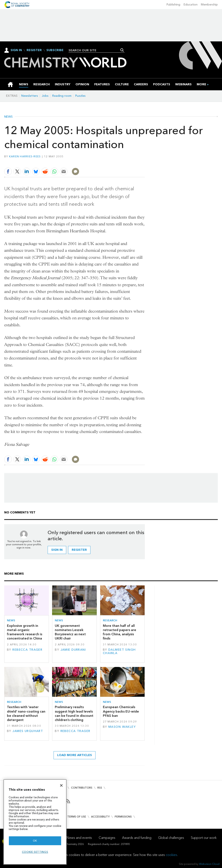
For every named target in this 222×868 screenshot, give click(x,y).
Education (191, 5)
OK (35, 841)
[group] (201, 84)
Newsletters (30, 96)
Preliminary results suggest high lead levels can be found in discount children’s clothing (74, 713)
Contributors (82, 788)
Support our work (204, 838)
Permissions (123, 817)
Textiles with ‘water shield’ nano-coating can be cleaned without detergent (26, 713)
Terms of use (77, 817)
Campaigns (107, 838)
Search (122, 50)
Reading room (62, 96)
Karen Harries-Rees (25, 156)
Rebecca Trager (27, 650)
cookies (171, 855)
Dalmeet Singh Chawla (119, 651)
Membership (209, 5)
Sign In (16, 50)
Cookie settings (35, 852)
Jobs (45, 96)
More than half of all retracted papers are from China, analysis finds (120, 632)
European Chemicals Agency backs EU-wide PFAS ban (121, 711)
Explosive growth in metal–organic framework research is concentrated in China (25, 632)
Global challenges (171, 838)
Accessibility (100, 817)
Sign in (57, 550)
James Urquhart (28, 731)
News (8, 117)
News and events (79, 838)
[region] (35, 822)
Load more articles (75, 755)
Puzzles (80, 96)
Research (110, 620)
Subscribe (55, 50)
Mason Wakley (122, 727)
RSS (100, 788)
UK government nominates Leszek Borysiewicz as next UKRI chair (70, 632)
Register (34, 50)
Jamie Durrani (73, 650)
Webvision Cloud (209, 864)
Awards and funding (137, 838)
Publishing (173, 5)
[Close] (61, 785)
